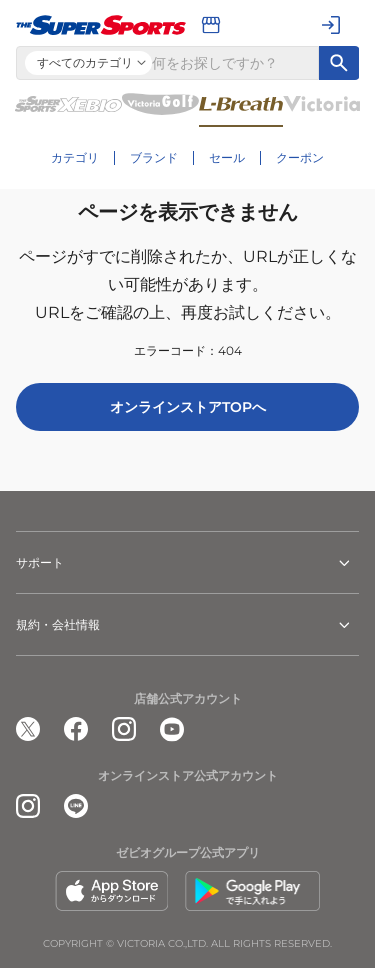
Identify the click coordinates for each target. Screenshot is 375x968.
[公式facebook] (76, 729)
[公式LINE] (76, 806)
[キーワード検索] (339, 63)
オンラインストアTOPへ (188, 407)
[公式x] (28, 729)
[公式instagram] (124, 729)
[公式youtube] (172, 729)
